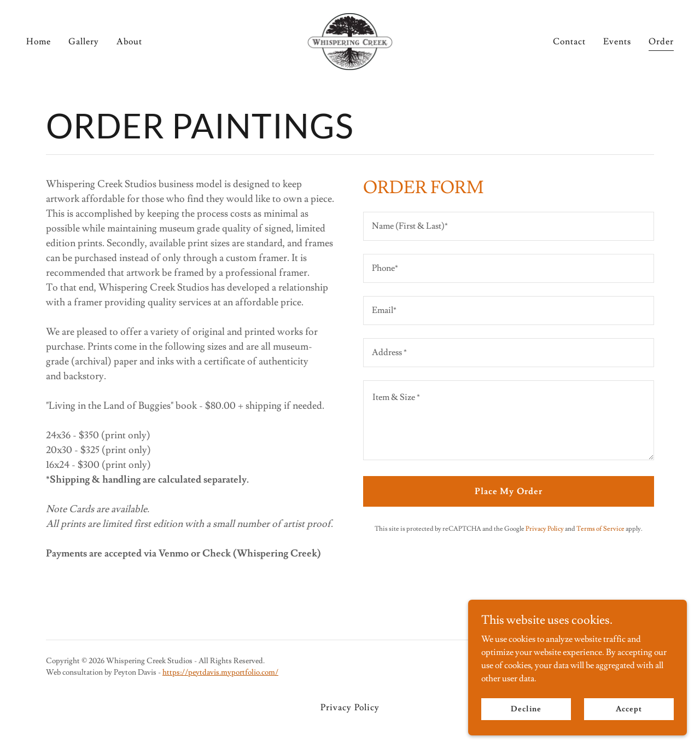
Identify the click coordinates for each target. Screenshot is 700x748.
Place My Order (508, 491)
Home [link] (39, 42)
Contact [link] (569, 42)
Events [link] (617, 42)
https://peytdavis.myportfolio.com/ (220, 672)
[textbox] (509, 226)
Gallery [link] (84, 42)
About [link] (129, 42)
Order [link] (661, 42)
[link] (350, 39)
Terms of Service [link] (600, 529)
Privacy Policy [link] (545, 529)
